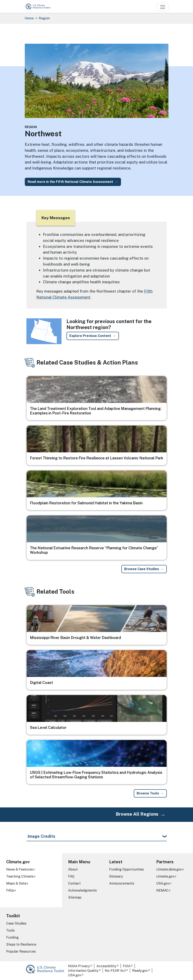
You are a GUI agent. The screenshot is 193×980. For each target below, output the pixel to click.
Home (29, 18)
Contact (74, 883)
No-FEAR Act (115, 971)
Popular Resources (21, 951)
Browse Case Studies (142, 569)
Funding (12, 937)
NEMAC (162, 890)
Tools (10, 930)
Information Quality (83, 971)
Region (44, 18)
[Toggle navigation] (163, 7)
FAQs (10, 890)
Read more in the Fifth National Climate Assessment (70, 182)
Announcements (122, 883)
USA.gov (163, 883)
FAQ (71, 876)
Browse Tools (148, 793)
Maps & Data (16, 883)
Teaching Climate (20, 876)
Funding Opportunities (127, 869)
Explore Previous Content (90, 336)
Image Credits (41, 836)
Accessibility (106, 966)
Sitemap (75, 897)
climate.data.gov (169, 869)
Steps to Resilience (21, 944)
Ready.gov (140, 971)
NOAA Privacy (79, 966)
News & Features (20, 869)
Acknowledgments (82, 890)
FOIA (127, 966)
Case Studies (16, 923)
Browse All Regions (137, 814)
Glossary (116, 876)
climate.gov (165, 876)
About (73, 869)
